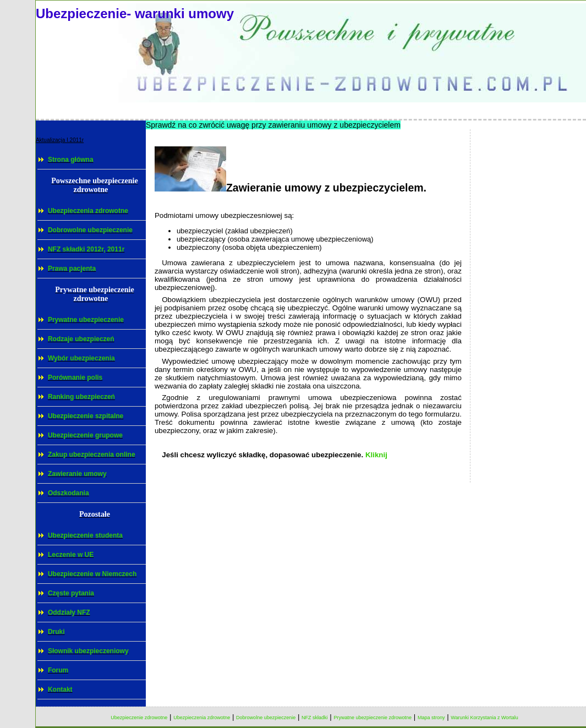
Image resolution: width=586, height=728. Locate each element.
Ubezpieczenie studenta (85, 535)
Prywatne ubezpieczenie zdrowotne (373, 718)
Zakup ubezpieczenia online (92, 455)
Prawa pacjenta (72, 269)
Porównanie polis (75, 377)
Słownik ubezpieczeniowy (88, 651)
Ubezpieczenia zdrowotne (88, 211)
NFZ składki (315, 718)
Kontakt (60, 689)
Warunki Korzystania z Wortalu (484, 718)
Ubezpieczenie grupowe (85, 435)
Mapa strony (431, 718)
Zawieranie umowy (77, 474)
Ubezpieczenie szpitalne (86, 416)
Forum (58, 670)
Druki (56, 632)
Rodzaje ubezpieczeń (81, 339)
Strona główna (71, 160)
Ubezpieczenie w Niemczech (92, 574)
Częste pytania (71, 593)
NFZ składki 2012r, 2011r (86, 249)
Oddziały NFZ (69, 612)
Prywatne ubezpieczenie (86, 320)
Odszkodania (69, 493)
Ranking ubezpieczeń (81, 397)
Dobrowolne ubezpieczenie (90, 230)
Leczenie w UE (71, 555)
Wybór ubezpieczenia (81, 358)
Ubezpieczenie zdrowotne (139, 718)
